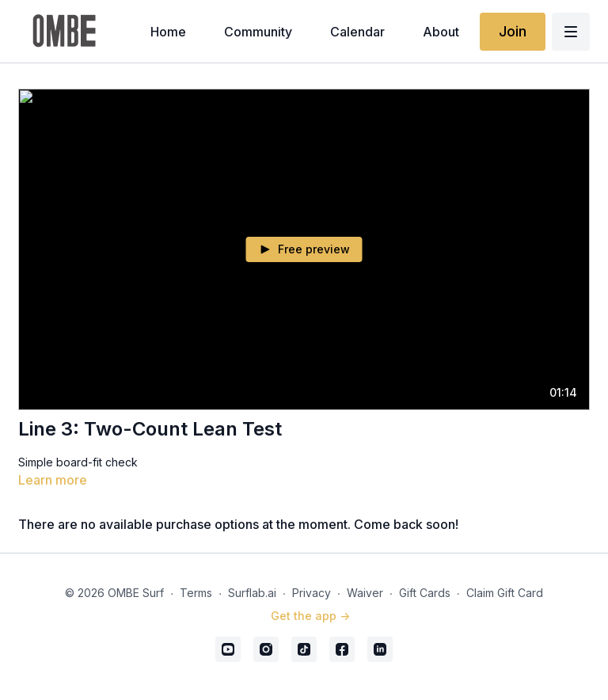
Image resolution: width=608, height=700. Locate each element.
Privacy (312, 593)
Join (513, 31)
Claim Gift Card (505, 593)
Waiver (365, 593)
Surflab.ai (252, 593)
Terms (196, 593)
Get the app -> (310, 616)
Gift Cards (425, 593)
